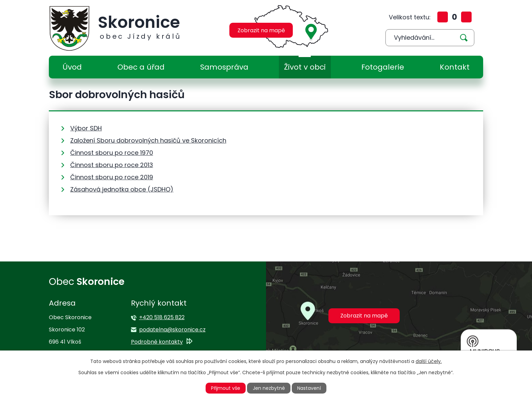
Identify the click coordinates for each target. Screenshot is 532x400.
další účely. (429, 361)
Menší (466, 17)
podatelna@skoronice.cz (172, 330)
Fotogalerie (383, 67)
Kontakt (455, 67)
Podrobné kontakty (157, 342)
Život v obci (305, 67)
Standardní (454, 17)
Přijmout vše (226, 388)
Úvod (72, 67)
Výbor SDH (86, 128)
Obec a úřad (141, 67)
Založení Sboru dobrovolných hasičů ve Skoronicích (148, 140)
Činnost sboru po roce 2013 (112, 165)
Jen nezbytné (269, 388)
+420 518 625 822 (162, 317)
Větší (443, 17)
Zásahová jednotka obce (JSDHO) (122, 189)
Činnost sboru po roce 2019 (112, 177)
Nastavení (309, 388)
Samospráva (224, 67)
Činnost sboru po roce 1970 (112, 153)
